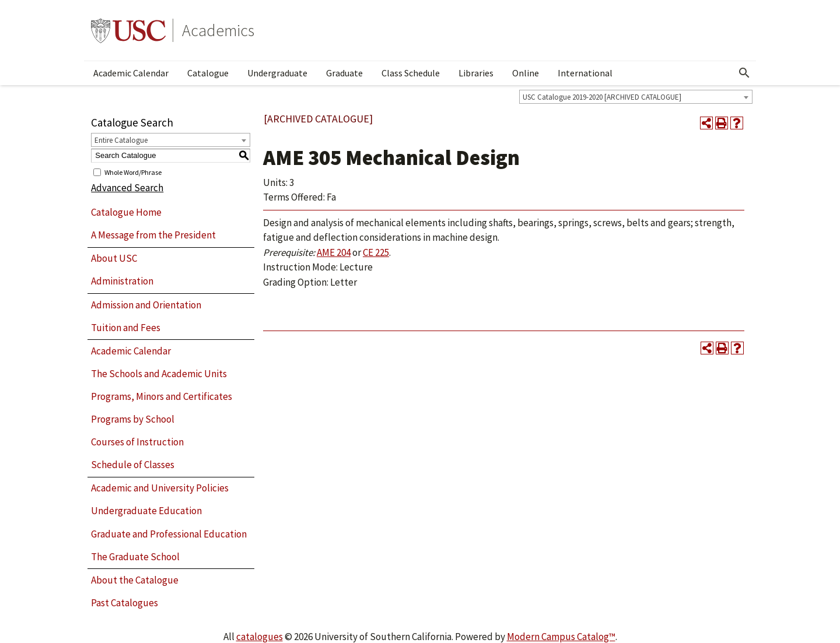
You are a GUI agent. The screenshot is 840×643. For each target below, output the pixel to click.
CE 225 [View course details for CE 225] (376, 252)
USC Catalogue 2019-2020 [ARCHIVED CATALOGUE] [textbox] (602, 97)
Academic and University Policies (160, 488)
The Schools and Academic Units (159, 374)
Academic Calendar (131, 73)
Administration (122, 281)
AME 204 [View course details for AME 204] (334, 252)
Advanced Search (127, 188)
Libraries (476, 73)
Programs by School (133, 419)
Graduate (344, 73)
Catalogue (208, 73)
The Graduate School (135, 557)
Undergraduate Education (146, 511)
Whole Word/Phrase (133, 172)
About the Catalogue (135, 580)
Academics (218, 30)
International (585, 73)
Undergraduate (277, 73)
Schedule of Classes (133, 465)
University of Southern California (128, 30)
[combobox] (636, 97)
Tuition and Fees (126, 328)
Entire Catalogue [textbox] (121, 140)
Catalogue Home (126, 212)
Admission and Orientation (146, 305)
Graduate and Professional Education (169, 534)
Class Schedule (411, 73)
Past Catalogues (125, 603)
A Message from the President (153, 235)
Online (526, 73)
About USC (114, 258)
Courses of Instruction (137, 442)
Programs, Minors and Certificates (162, 396)
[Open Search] (744, 73)
